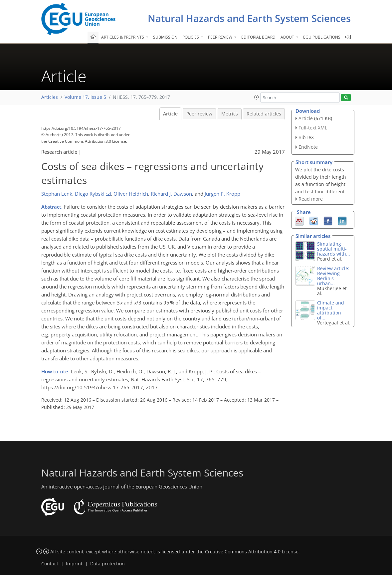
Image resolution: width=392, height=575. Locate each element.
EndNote (308, 147)
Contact (50, 564)
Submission (165, 37)
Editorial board (258, 37)
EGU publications (322, 37)
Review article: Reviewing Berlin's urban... (333, 276)
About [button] (288, 37)
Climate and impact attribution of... (331, 310)
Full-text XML (313, 128)
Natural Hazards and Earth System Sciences (249, 18)
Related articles (264, 114)
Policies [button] (191, 37)
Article (170, 114)
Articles (50, 97)
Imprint (74, 564)
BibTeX (306, 137)
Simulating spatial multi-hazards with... (334, 249)
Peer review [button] (221, 37)
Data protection (107, 564)
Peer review (199, 114)
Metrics (230, 114)
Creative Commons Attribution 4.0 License (252, 552)
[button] (257, 97)
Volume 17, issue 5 (85, 97)
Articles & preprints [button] (123, 37)
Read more (311, 199)
